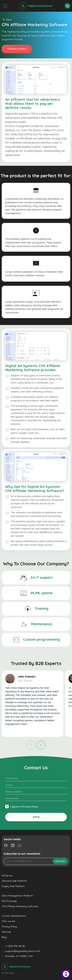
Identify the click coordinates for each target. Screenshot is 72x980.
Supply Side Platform (13, 886)
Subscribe (60, 861)
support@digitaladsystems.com (21, 951)
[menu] (5, 6)
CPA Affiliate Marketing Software (20, 906)
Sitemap (6, 932)
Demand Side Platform (14, 881)
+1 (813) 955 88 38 (13, 946)
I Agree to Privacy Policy (24, 807)
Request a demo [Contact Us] (67, 6)
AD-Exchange (9, 901)
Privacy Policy (9, 927)
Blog (4, 937)
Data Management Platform (17, 896)
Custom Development (14, 916)
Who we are (8, 921)
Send (36, 817)
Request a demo (17, 49)
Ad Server (7, 876)
